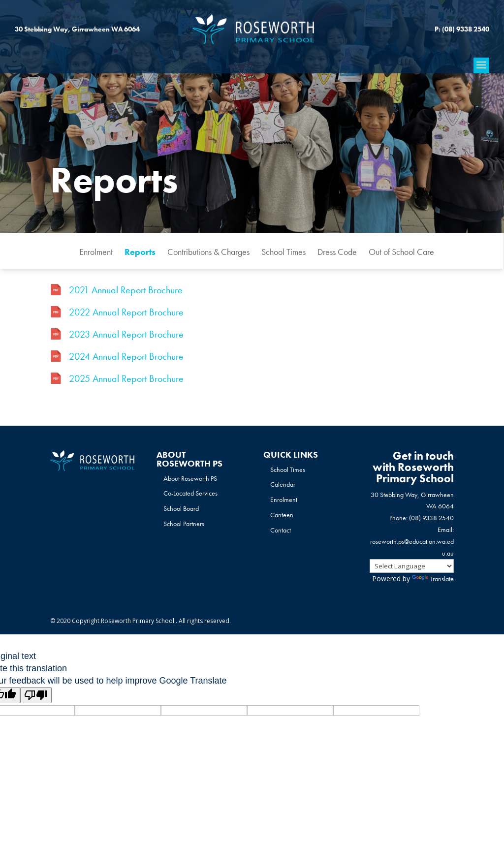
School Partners (184, 524)
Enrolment (96, 252)
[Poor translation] (36, 695)
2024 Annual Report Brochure (126, 356)
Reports (140, 252)
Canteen (282, 515)
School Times (283, 252)
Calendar (283, 484)
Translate (433, 579)
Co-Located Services (190, 493)
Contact (281, 530)
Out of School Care (401, 252)
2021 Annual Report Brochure (126, 290)
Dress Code (337, 252)
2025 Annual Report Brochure (126, 378)
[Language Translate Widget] (412, 566)
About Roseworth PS (190, 478)
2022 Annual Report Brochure (126, 312)
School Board (181, 508)
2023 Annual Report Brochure (126, 334)
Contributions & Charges (208, 252)
